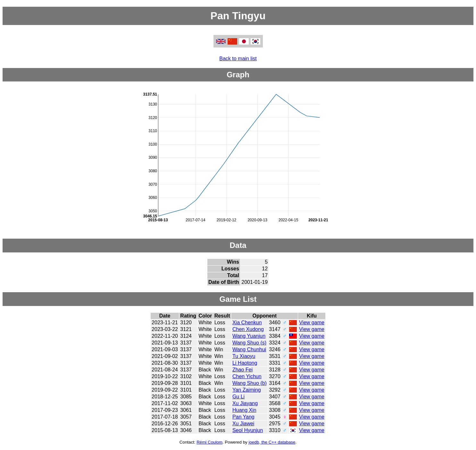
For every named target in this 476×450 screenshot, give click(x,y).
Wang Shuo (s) (249, 343)
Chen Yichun (247, 376)
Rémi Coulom (209, 442)
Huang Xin (244, 410)
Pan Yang (243, 417)
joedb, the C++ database (272, 442)
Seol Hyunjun (248, 430)
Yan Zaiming (247, 390)
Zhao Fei (242, 370)
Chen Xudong (248, 329)
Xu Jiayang (245, 403)
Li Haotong (245, 363)
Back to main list (238, 59)
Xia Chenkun (247, 323)
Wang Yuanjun (249, 336)
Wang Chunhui (249, 349)
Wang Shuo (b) (250, 383)
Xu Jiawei (243, 424)
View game (312, 323)
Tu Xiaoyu (244, 356)
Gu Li (238, 397)
